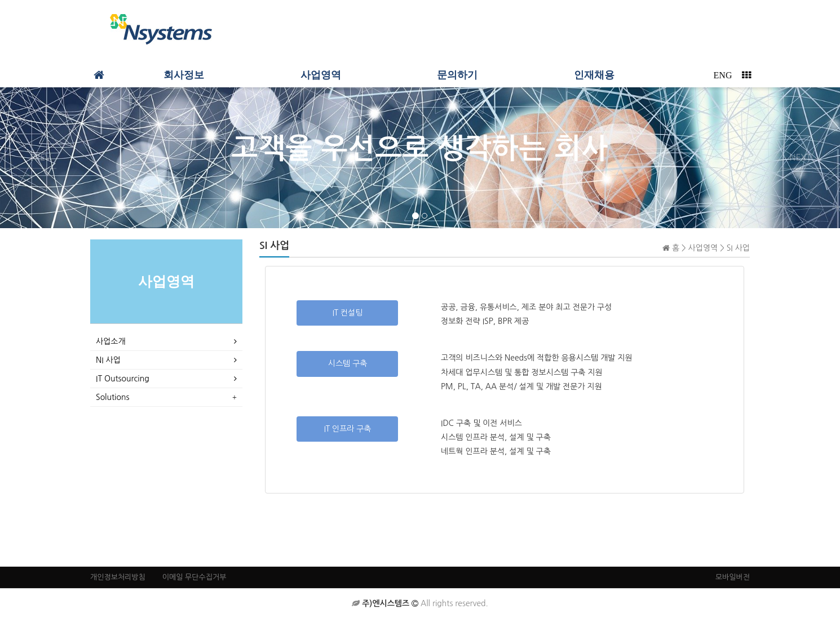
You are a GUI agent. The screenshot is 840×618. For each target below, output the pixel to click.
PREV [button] (40, 157)
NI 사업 (108, 360)
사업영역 (321, 75)
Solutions (112, 397)
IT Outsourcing (123, 379)
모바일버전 (733, 577)
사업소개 (111, 341)
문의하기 (457, 75)
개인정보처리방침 (118, 577)
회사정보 (184, 75)
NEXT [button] (800, 157)
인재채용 (594, 75)
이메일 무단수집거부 (194, 577)
